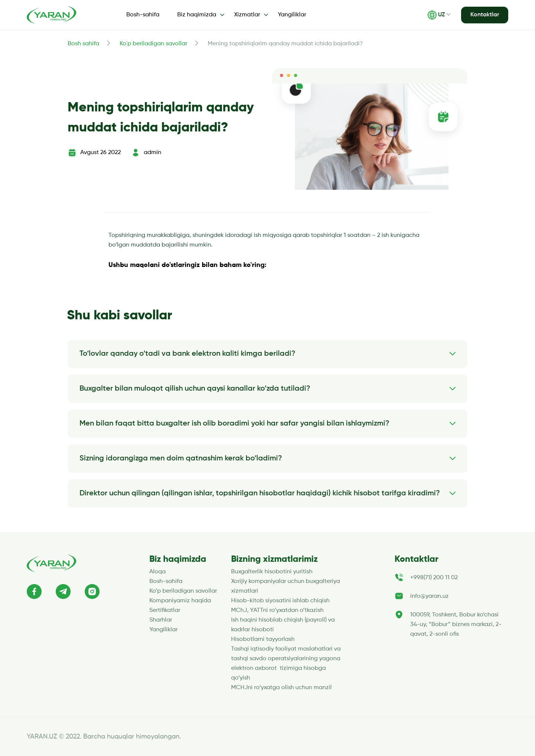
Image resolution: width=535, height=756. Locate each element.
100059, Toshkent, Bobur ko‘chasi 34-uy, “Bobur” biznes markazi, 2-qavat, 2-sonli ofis (456, 625)
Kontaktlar (485, 15)
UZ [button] (436, 15)
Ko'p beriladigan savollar (153, 44)
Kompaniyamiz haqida (180, 601)
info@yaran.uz (429, 596)
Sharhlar (161, 620)
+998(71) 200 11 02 (434, 578)
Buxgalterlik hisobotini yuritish (272, 572)
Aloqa (158, 572)
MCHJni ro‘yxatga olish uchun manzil (282, 688)
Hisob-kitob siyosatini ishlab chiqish (280, 601)
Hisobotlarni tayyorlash (263, 639)
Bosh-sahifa (143, 15)
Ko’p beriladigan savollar (183, 591)
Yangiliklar (292, 15)
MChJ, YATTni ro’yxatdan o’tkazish (277, 610)
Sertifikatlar (165, 610)
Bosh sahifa (83, 44)
